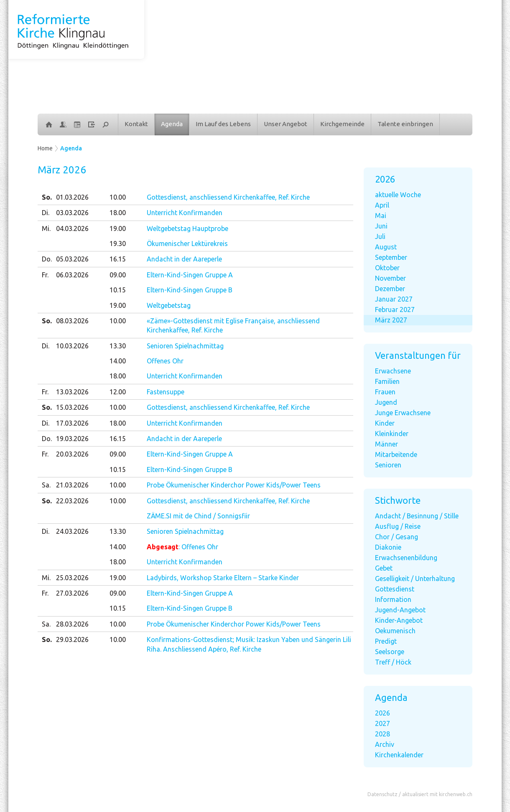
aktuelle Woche (398, 195)
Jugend (386, 402)
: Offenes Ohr (182, 547)
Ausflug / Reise (398, 526)
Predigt (386, 641)
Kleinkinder (392, 434)
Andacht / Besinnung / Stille (417, 516)
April (382, 205)
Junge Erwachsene (403, 413)
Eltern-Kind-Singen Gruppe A (190, 275)
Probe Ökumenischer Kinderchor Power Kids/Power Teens (234, 485)
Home (45, 148)
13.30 (118, 346)
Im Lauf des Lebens (223, 124)
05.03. (72, 259)
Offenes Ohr (165, 361)
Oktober (387, 268)
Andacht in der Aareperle (184, 259)
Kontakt (136, 124)
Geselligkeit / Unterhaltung (415, 579)
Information (393, 599)
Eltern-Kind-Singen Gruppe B (190, 290)
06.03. (72, 275)
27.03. (72, 593)
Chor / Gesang (397, 537)
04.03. (72, 228)
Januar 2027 (394, 299)
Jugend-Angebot (400, 610)
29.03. (72, 639)
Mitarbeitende (396, 454)
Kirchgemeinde (342, 124)
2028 (382, 734)
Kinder (385, 423)
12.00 (118, 392)
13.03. (72, 392)
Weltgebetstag (169, 305)
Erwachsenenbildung (406, 558)
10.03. (72, 346)
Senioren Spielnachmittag (185, 346)
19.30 (118, 244)
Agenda (172, 124)
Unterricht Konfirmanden (185, 213)
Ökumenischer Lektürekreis (187, 244)
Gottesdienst (395, 589)
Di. (46, 213)
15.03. (72, 407)
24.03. (72, 531)
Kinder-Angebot (399, 620)
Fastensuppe (166, 392)
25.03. (72, 578)
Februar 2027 (395, 310)
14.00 (118, 361)
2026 (382, 713)
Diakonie (388, 547)
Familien (387, 381)
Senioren (388, 465)
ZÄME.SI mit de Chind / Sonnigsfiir (198, 516)
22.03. (72, 501)
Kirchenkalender (399, 755)
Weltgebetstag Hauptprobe (187, 228)
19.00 (118, 228)
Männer (386, 444)
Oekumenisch (395, 631)
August (386, 247)
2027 (382, 723)
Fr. (45, 275)
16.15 (118, 259)
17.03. (72, 423)
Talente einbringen (405, 124)
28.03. (72, 624)
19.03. (72, 439)
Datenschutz (382, 794)
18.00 (118, 213)
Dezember (390, 289)
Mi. (46, 228)
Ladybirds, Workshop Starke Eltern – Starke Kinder (223, 578)
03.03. (72, 213)
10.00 (118, 197)
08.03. (72, 321)
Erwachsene (393, 371)
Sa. (46, 485)
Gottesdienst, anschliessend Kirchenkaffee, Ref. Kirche (228, 197)
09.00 (118, 275)
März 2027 (391, 320)
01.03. (72, 197)
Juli (380, 236)
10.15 (118, 290)
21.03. (72, 485)
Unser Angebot (286, 124)
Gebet (384, 568)
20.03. (72, 454)
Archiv (385, 744)
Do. (47, 259)
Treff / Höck (393, 662)
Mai (381, 216)
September (391, 257)
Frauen (385, 392)
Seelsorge (390, 652)
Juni (381, 226)
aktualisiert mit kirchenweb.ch (437, 794)
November (390, 278)
